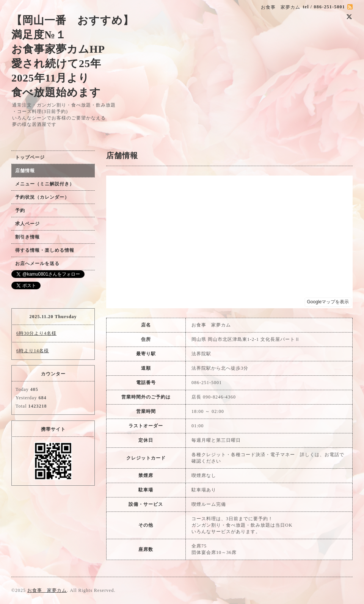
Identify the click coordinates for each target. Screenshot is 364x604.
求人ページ (27, 224)
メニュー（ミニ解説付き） (45, 184)
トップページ (30, 157)
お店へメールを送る (37, 264)
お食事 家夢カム (47, 590)
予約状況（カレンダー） (42, 197)
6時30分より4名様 (36, 333)
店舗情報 (25, 171)
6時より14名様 (33, 351)
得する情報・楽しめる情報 (45, 250)
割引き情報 (27, 237)
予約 (20, 210)
